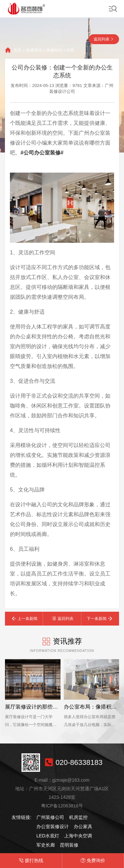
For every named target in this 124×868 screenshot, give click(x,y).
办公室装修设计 (53, 826)
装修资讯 (34, 50)
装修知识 (54, 50)
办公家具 (83, 826)
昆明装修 (69, 845)
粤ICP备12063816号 (62, 806)
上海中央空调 (78, 836)
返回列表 (102, 39)
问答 (70, 50)
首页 (18, 50)
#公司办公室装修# (42, 153)
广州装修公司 (50, 817)
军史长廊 (46, 845)
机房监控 (78, 817)
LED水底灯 (48, 836)
